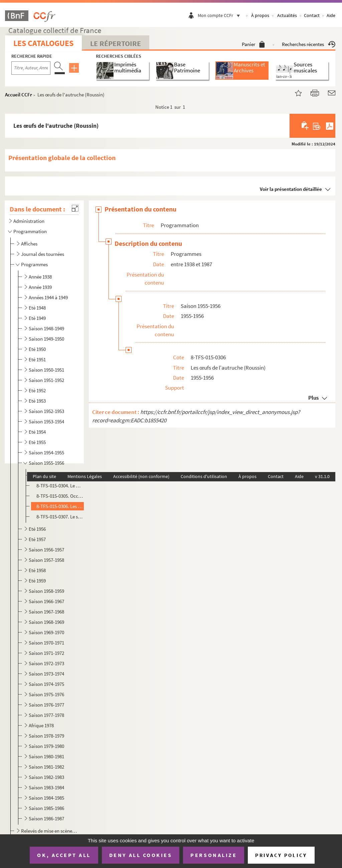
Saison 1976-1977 (46, 705)
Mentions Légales (85, 476)
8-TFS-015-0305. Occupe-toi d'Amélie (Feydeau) (60, 496)
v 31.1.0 (322, 476)
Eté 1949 (37, 318)
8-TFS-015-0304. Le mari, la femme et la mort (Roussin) (60, 486)
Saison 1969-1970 (46, 632)
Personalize (214, 855)
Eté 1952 (37, 390)
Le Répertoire (116, 43)
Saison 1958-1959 (46, 591)
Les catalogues (43, 43)
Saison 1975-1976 (46, 694)
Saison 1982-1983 (46, 777)
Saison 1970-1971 (46, 643)
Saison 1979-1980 (46, 746)
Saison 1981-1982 (46, 767)
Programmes (34, 264)
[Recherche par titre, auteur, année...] (31, 68)
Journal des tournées (43, 254)
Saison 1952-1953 (46, 411)
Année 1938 (40, 277)
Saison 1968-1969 (46, 622)
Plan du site (44, 476)
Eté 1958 (37, 570)
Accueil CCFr (19, 95)
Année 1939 (40, 287)
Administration (29, 221)
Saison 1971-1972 (46, 653)
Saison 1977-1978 (46, 715)
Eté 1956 (37, 529)
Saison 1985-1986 (46, 808)
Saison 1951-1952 (46, 380)
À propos (260, 15)
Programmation (30, 231)
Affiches (29, 244)
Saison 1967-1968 (46, 612)
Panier (253, 44)
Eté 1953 (37, 401)
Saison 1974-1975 (46, 684)
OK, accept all (64, 855)
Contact (312, 15)
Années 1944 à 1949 (48, 297)
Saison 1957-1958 (46, 560)
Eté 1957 (37, 539)
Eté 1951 (37, 359)
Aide (331, 15)
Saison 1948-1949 (46, 328)
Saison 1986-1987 (46, 818)
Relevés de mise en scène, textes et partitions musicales (49, 831)
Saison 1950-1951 (46, 370)
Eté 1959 (37, 581)
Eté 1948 (37, 308)
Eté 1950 (37, 349)
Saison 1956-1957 (46, 550)
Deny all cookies (141, 855)
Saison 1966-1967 (46, 601)
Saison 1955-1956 (46, 463)
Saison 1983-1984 (46, 787)
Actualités (287, 15)
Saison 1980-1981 (46, 756)
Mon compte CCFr (220, 15)
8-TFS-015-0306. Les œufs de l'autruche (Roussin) (60, 506)
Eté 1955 (37, 442)
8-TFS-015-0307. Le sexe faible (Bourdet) (60, 517)
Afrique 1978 (41, 725)
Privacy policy (281, 855)
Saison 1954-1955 (46, 453)
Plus (313, 398)
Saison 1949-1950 (46, 339)
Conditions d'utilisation (204, 476)
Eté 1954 (37, 432)
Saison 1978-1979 (46, 736)
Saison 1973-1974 (46, 674)
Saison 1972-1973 (46, 663)
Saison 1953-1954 (46, 421)
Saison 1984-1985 (46, 798)
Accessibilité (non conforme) (141, 476)
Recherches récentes (309, 44)
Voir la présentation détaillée (291, 189)
